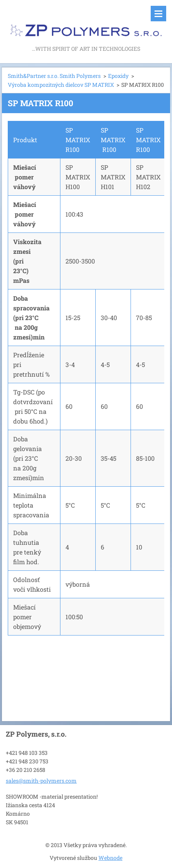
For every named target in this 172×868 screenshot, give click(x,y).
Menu (158, 14)
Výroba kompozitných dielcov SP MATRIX (61, 85)
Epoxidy (118, 76)
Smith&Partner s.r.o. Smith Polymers (54, 76)
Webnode (110, 858)
